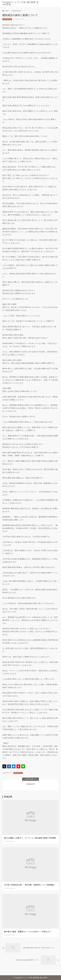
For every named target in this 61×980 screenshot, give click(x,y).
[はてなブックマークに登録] (14, 766)
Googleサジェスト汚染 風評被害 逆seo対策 (21, 3)
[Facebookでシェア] (9, 766)
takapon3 (30, 784)
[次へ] (30, 960)
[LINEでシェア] (23, 766)
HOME (6, 11)
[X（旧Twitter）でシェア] (4, 766)
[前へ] (30, 948)
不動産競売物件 (16, 11)
